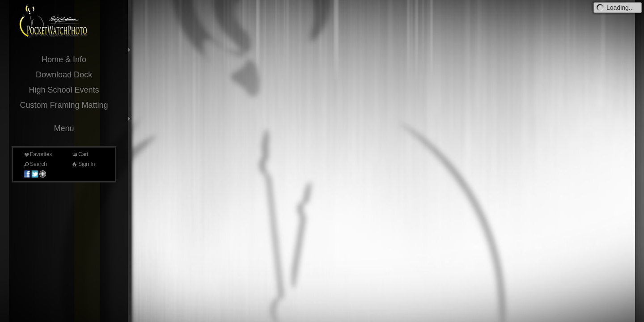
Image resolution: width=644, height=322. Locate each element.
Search (35, 164)
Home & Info (64, 59)
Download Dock (64, 75)
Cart (80, 154)
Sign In (83, 164)
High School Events (64, 90)
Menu (64, 128)
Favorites (37, 154)
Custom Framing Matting (64, 105)
